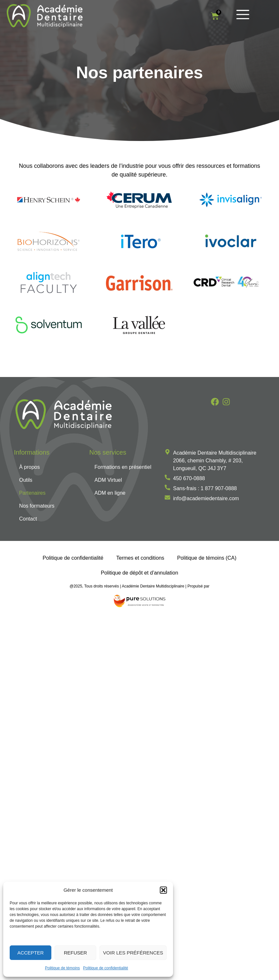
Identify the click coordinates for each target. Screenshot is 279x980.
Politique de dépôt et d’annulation (139, 573)
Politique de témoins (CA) (207, 558)
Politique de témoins (62, 968)
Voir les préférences (133, 953)
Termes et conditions (140, 558)
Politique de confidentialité (105, 968)
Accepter (31, 953)
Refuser (76, 953)
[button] (163, 890)
